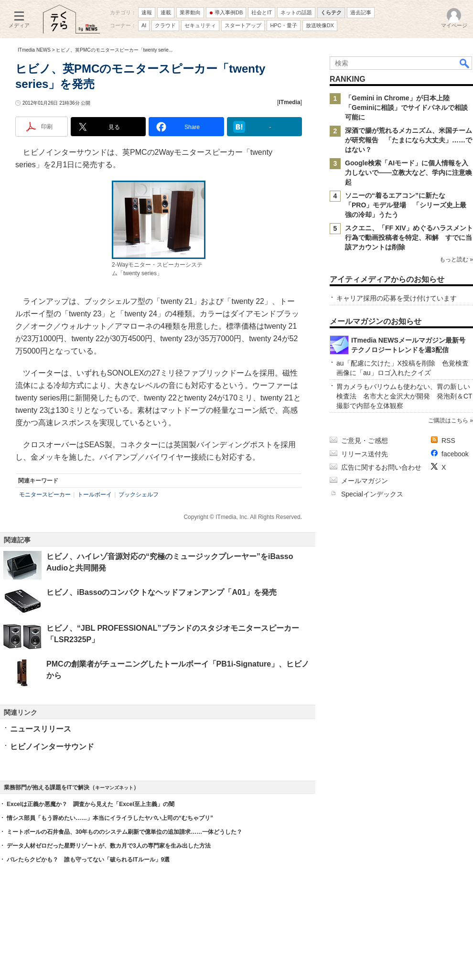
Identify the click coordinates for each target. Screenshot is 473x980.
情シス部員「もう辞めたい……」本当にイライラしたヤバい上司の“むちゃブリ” (110, 818)
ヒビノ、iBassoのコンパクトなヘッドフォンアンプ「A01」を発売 (161, 592)
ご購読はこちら (448, 420)
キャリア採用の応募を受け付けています (397, 298)
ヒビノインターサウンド (52, 747)
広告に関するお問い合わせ (381, 467)
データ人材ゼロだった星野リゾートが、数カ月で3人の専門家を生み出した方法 (109, 846)
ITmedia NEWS (34, 50)
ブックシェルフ (139, 495)
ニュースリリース (41, 729)
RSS (448, 441)
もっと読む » (456, 259)
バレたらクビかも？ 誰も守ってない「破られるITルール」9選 (88, 860)
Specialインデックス (372, 494)
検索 (465, 63)
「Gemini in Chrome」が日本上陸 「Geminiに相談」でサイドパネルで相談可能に (406, 108)
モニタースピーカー (45, 495)
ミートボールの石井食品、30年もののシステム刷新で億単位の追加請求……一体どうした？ (124, 832)
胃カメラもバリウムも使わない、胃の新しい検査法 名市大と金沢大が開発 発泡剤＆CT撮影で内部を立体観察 (404, 396)
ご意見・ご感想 (365, 441)
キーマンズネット (114, 788)
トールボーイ (95, 495)
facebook (455, 454)
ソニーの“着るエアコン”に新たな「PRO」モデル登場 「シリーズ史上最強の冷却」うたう (406, 205)
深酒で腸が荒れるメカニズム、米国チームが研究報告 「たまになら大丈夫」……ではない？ (408, 140)
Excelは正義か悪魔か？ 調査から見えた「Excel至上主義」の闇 (91, 804)
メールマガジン (365, 481)
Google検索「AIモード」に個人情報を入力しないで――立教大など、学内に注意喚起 (408, 172)
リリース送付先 (365, 454)
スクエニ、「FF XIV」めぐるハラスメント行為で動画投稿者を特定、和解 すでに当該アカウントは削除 (409, 237)
